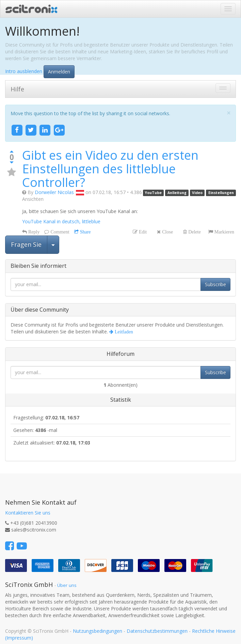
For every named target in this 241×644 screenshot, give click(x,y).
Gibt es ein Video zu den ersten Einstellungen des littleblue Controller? (110, 169)
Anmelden (59, 72)
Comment (59, 232)
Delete (194, 232)
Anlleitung (177, 193)
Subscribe (215, 284)
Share (85, 232)
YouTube (153, 193)
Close (167, 232)
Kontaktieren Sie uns (28, 513)
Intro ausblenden (24, 71)
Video (197, 193)
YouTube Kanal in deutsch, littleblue (61, 221)
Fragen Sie (26, 244)
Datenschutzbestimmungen (157, 631)
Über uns (67, 585)
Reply (33, 232)
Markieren (224, 232)
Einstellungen (221, 193)
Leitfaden (123, 332)
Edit (142, 232)
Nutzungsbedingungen (98, 631)
